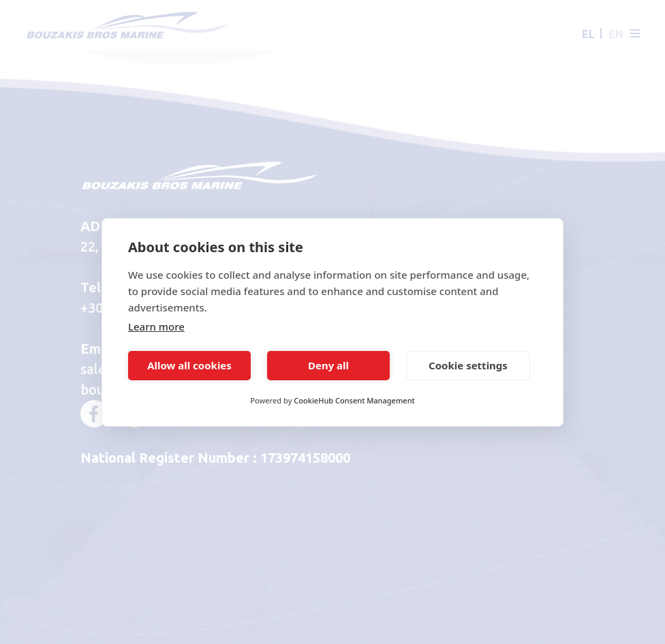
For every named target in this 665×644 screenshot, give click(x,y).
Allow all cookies (189, 365)
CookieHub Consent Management (354, 400)
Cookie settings (468, 365)
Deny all (328, 365)
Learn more (156, 326)
